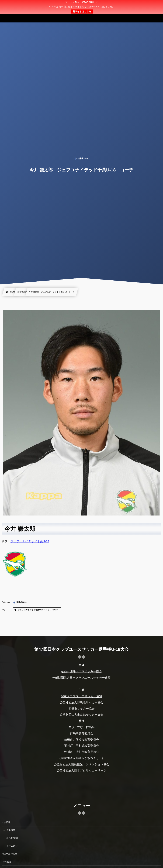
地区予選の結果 (9, 854)
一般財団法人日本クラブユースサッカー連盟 (81, 678)
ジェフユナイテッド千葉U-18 (30, 541)
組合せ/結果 (12, 838)
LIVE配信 (6, 862)
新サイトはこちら (82, 11)
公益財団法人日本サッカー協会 (81, 671)
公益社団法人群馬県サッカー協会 (81, 703)
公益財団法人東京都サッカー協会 (81, 715)
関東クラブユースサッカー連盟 (81, 696)
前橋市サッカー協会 (82, 709)
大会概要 (11, 830)
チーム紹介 (12, 846)
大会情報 (6, 822)
